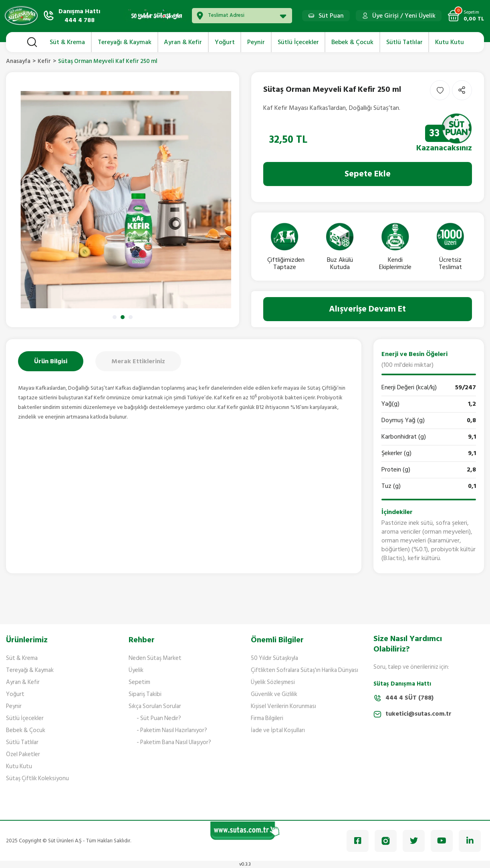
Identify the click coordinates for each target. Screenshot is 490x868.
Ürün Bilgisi (51, 361)
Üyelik (136, 670)
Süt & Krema (22, 658)
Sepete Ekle (368, 174)
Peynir (14, 706)
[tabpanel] (123, 200)
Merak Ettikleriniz (138, 361)
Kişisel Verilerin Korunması (283, 706)
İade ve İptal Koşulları (278, 730)
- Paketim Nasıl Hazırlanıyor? (172, 730)
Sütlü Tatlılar (22, 742)
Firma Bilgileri (267, 718)
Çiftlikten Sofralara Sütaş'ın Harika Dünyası (304, 670)
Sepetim (139, 682)
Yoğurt (15, 694)
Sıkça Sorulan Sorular (155, 706)
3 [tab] (131, 317)
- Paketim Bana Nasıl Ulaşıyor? (174, 742)
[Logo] (21, 16)
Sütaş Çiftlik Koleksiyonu (37, 778)
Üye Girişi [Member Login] (385, 16)
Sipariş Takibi (145, 694)
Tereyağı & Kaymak (30, 670)
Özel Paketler (23, 754)
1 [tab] (115, 317)
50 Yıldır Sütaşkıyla (274, 658)
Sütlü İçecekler (25, 718)
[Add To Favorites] (440, 90)
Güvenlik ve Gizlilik (274, 694)
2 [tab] (123, 317)
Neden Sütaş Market (155, 658)
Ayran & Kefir (23, 682)
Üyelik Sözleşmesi (273, 682)
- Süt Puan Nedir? (159, 718)
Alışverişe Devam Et (367, 309)
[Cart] (466, 16)
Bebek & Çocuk (26, 730)
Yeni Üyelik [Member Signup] (420, 16)
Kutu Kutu (19, 766)
